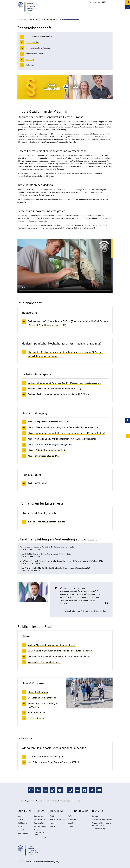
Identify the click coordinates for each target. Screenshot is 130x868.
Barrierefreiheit (53, 801)
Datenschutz (40, 801)
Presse (77, 801)
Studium (34, 20)
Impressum (30, 801)
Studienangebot (49, 20)
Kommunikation (23, 833)
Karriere (53, 823)
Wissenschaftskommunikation (102, 819)
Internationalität (79, 811)
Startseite (22, 20)
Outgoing (71, 826)
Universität (24, 811)
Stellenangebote (67, 801)
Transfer (97, 811)
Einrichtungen (22, 823)
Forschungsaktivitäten (58, 819)
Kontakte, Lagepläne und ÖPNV (39, 832)
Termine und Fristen (41, 838)
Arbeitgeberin (22, 830)
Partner (20, 826)
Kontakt (21, 801)
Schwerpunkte (73, 819)
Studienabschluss (40, 826)
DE (103, 2)
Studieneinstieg (39, 819)
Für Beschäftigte (95, 2)
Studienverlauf (39, 823)
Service (53, 826)
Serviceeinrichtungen (99, 829)
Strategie (95, 816)
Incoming (71, 823)
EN (106, 2)
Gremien (20, 819)
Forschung (57, 811)
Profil (19, 816)
